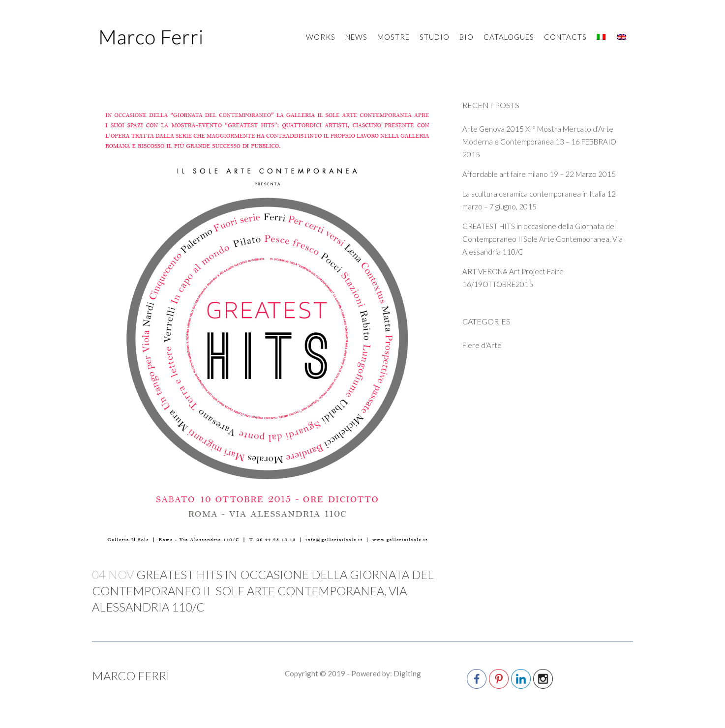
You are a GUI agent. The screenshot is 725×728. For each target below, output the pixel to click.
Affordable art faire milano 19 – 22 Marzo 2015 (539, 174)
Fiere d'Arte (482, 345)
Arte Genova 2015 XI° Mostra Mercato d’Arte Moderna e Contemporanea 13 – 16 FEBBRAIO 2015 (539, 142)
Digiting (407, 673)
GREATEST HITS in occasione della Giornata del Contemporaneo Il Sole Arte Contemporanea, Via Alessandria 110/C (543, 239)
